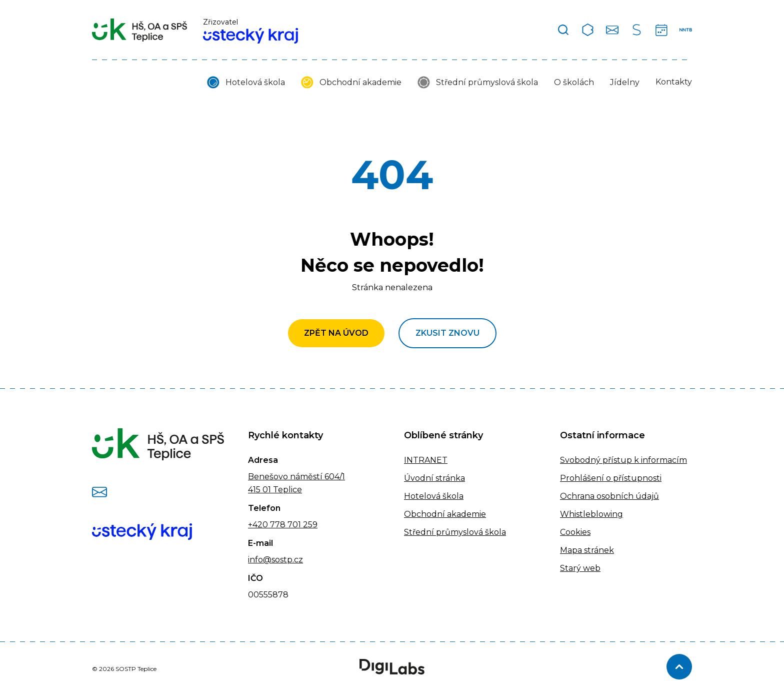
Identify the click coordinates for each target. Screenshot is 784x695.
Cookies (575, 532)
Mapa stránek (587, 550)
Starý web (580, 568)
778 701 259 (293, 525)
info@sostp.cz (275, 560)
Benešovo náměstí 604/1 (296, 477)
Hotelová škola (255, 82)
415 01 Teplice (275, 490)
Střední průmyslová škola (487, 82)
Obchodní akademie (360, 82)
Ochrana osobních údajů (609, 496)
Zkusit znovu (447, 333)
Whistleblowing (591, 514)
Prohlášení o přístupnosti (611, 478)
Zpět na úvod (336, 333)
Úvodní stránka (434, 478)
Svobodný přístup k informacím (623, 460)
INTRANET (426, 460)
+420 (258, 525)
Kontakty (674, 82)
